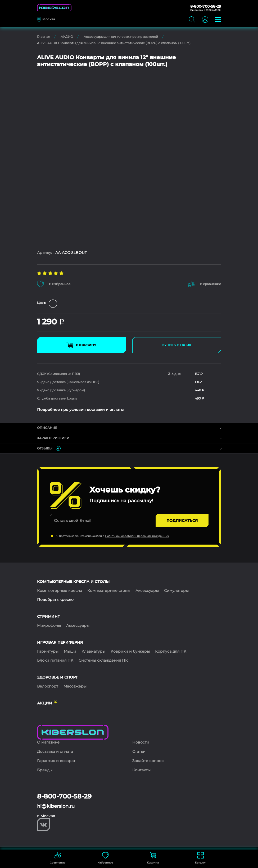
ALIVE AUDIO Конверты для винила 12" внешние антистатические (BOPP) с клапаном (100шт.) (114, 43)
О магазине (48, 742)
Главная (44, 37)
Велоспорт (48, 686)
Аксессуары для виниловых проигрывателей (121, 37)
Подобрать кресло (55, 600)
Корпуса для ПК (171, 651)
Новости (141, 742)
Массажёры (75, 686)
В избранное (54, 284)
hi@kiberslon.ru (56, 806)
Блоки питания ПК (55, 660)
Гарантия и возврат (56, 761)
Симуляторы (176, 591)
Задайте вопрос (148, 761)
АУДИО (67, 37)
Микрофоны (49, 625)
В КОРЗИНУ (81, 345)
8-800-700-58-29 (206, 6)
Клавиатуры (93, 651)
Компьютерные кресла (60, 591)
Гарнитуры (48, 651)
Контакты (141, 770)
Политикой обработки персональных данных (137, 536)
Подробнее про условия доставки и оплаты (80, 410)
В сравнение (205, 284)
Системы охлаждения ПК (103, 660)
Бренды (45, 770)
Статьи (139, 751)
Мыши (70, 651)
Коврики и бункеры (130, 651)
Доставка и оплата (55, 751)
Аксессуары (147, 591)
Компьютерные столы (109, 591)
